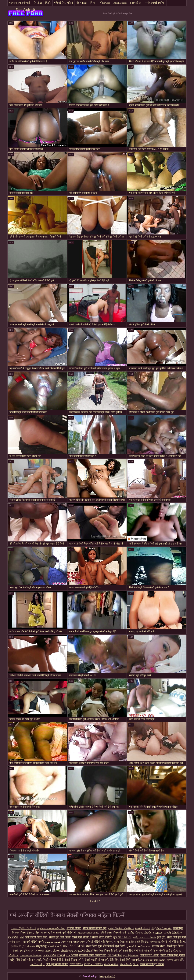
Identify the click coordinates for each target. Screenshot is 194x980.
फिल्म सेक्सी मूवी (25, 10)
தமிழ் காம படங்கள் (144, 937)
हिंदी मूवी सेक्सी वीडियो (57, 964)
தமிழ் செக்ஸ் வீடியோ (121, 928)
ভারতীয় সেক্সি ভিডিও (137, 942)
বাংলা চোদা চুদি (175, 960)
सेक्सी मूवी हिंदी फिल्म (60, 937)
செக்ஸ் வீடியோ (129, 964)
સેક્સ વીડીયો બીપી (58, 946)
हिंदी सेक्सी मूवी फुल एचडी (28, 960)
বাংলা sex (155, 942)
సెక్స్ (12, 960)
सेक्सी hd (38, 3)
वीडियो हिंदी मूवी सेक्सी (114, 946)
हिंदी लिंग (114, 960)
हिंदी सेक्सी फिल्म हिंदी (37, 937)
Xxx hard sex (120, 3)
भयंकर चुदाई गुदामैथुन (155, 3)
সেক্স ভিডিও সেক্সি (150, 955)
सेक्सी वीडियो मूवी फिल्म (152, 964)
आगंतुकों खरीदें (108, 976)
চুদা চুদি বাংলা (27, 951)
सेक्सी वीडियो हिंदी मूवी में (173, 955)
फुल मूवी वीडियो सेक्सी (33, 942)
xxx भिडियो (72, 955)
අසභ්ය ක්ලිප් (18, 946)
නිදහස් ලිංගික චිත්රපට (23, 928)
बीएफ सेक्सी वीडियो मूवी (95, 928)
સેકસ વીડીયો (115, 955)
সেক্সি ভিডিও (76, 964)
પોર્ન (22, 937)
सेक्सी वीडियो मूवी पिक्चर (100, 942)
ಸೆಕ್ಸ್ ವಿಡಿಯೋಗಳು (162, 928)
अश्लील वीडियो (74, 928)
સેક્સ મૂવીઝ (48, 933)
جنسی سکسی (53, 942)
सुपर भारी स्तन (136, 3)
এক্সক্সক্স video (44, 951)
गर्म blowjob (104, 3)
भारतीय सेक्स (159, 946)
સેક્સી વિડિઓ (77, 946)
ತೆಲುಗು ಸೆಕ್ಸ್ (33, 933)
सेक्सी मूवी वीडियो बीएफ (173, 942)
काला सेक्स (119, 942)
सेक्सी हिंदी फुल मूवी (129, 960)
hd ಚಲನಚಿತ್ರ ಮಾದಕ (54, 955)
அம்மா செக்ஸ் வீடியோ (51, 928)
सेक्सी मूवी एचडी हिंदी (53, 960)
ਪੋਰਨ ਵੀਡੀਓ (105, 937)
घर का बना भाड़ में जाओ (20, 3)
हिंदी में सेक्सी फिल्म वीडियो (113, 933)
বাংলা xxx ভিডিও (93, 964)
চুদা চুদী (162, 937)
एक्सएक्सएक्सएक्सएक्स (74, 942)
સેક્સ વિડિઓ (111, 964)
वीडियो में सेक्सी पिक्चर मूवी (93, 955)
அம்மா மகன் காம (88, 933)
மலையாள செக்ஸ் (31, 955)
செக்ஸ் (31, 946)
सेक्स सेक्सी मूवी (94, 946)
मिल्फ (93, 3)
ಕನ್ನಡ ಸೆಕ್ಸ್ (42, 946)
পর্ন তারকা (15, 942)
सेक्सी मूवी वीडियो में (66, 933)
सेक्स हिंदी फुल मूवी (176, 937)
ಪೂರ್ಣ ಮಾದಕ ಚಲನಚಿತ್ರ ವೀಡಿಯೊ (71, 951)
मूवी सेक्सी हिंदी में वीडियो (131, 951)
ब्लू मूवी (105, 960)
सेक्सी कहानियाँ (92, 960)
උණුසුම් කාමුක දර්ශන (153, 960)
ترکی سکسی (37, 964)
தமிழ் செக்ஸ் (131, 955)
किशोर (48, 3)
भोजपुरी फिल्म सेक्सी (154, 951)
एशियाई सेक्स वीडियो (64, 3)
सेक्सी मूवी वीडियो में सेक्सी (85, 937)
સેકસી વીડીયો (143, 928)
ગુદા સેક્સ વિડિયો (122, 937)
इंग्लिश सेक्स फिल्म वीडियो (104, 951)
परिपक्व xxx (82, 3)
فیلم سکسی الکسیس (138, 946)
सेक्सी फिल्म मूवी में (74, 960)
